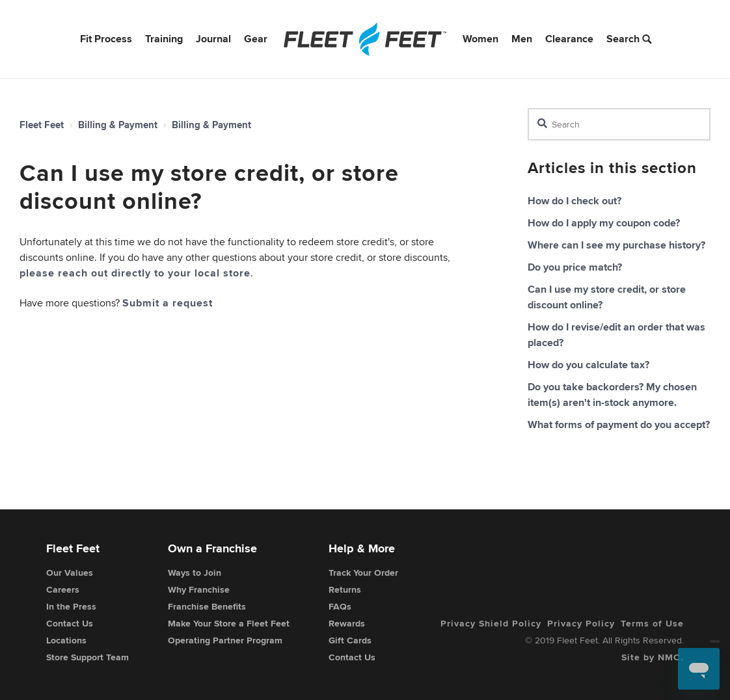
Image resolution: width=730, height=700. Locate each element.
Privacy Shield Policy (491, 623)
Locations (66, 640)
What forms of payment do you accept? (619, 424)
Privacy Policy (581, 623)
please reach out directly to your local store (135, 273)
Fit (106, 39)
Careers (63, 589)
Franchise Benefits (207, 606)
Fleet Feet (42, 125)
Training (164, 39)
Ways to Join (195, 572)
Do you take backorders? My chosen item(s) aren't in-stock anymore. (612, 395)
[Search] (619, 124)
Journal (213, 39)
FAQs (340, 606)
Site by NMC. (653, 657)
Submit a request (168, 303)
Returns (345, 589)
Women (480, 39)
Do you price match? (575, 267)
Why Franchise (199, 589)
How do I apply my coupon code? (604, 223)
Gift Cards (350, 640)
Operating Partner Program (225, 640)
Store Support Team (88, 657)
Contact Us (70, 623)
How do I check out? (575, 201)
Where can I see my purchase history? (616, 245)
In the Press (71, 606)
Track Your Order (363, 572)
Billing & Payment (118, 125)
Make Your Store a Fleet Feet (229, 623)
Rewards (347, 623)
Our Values (70, 572)
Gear (256, 39)
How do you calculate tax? (588, 365)
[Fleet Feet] (365, 39)
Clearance (569, 39)
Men (522, 39)
